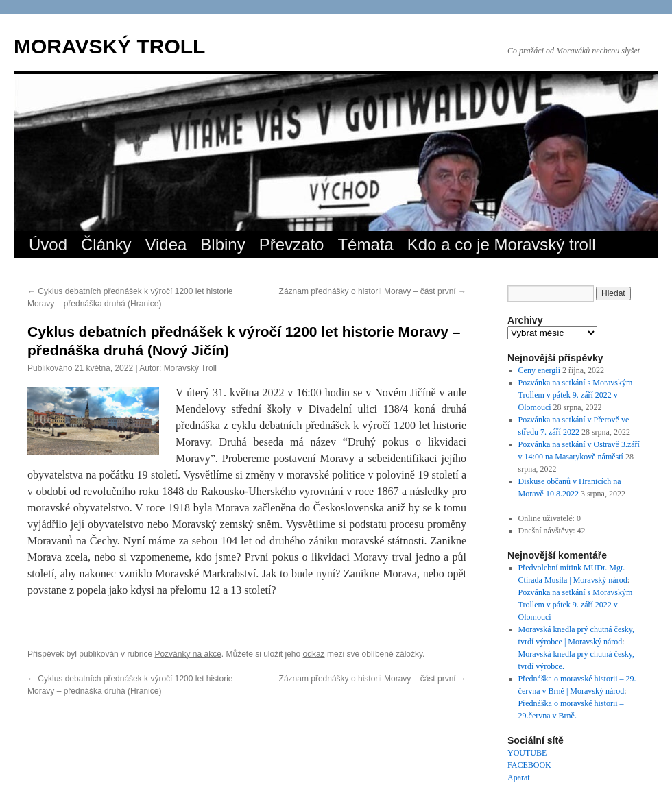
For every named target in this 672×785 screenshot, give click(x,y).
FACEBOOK (529, 765)
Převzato (292, 244)
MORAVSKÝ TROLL (109, 46)
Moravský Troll (190, 368)
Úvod (48, 244)
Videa (166, 244)
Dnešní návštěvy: (548, 531)
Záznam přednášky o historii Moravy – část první (373, 291)
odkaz (314, 654)
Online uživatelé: (548, 518)
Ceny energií (539, 370)
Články (106, 244)
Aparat (519, 777)
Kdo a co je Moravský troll (502, 244)
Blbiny (223, 244)
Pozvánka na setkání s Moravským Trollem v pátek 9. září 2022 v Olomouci (576, 395)
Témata (365, 244)
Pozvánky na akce (188, 654)
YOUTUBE (527, 753)
